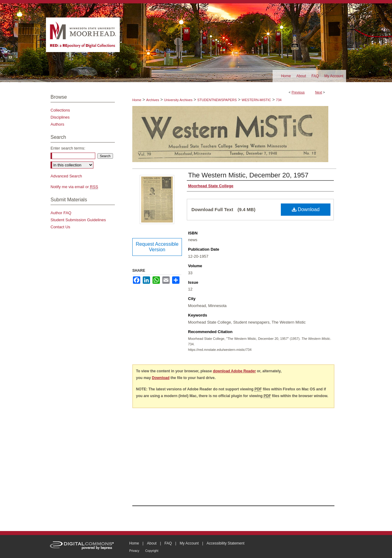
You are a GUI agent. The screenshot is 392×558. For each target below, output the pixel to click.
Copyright (152, 551)
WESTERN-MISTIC (256, 100)
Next (319, 92)
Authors (57, 124)
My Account (189, 543)
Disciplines (60, 117)
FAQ (168, 543)
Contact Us (60, 227)
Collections (60, 110)
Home (137, 100)
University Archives (178, 100)
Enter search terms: (68, 148)
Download (306, 209)
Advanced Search (66, 176)
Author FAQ (61, 213)
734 (279, 100)
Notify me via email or (74, 187)
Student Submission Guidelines (78, 220)
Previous (298, 92)
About (152, 543)
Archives (153, 100)
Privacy (134, 551)
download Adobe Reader (234, 371)
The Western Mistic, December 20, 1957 (248, 175)
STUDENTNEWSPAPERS (217, 100)
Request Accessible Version (157, 247)
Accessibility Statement (226, 543)
